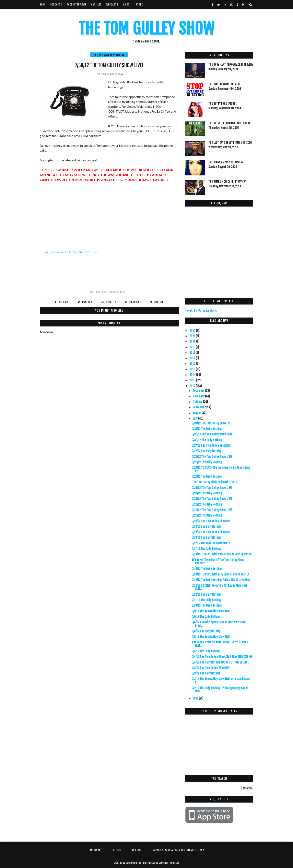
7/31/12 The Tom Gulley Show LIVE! (212, 423)
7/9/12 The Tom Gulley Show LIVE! (211, 611)
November (199, 396)
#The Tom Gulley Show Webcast (108, 292)
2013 (193, 380)
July (195, 418)
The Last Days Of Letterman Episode (230, 143)
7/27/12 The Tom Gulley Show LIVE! (212, 445)
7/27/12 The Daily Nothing (207, 451)
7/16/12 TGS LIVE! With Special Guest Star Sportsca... (223, 554)
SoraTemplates (133, 863)
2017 (193, 358)
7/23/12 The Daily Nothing (207, 504)
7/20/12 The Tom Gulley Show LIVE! (212, 510)
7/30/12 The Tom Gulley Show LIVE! (212, 434)
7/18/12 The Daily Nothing (207, 538)
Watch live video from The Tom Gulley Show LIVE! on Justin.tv (72, 252)
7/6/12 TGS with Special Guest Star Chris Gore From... (219, 624)
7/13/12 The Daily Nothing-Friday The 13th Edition (221, 580)
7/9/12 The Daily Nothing (206, 617)
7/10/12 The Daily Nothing (207, 605)
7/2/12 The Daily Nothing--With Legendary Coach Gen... (220, 690)
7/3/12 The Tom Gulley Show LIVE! (211, 668)
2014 (193, 375)
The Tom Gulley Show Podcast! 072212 (215, 482)
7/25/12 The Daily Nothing (207, 477)
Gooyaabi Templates (169, 863)
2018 (193, 353)
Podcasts (56, 5)
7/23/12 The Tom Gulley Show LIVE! (212, 499)
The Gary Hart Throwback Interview (231, 65)
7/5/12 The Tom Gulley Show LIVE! (211, 637)
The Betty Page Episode (222, 104)
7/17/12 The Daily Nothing (207, 549)
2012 (193, 386)
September (200, 407)
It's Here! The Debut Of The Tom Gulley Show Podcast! (218, 562)
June (196, 698)
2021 (193, 336)
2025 (193, 330)
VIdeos (127, 5)
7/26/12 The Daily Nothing (207, 462)
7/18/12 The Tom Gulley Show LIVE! (212, 532)
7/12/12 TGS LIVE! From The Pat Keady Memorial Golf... (219, 587)
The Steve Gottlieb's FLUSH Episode (230, 123)
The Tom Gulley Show (146, 29)
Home (43, 5)
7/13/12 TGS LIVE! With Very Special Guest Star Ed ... (222, 574)
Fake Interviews (77, 5)
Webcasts (112, 5)
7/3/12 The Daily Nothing (206, 673)
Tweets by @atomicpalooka (201, 311)
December (199, 391)
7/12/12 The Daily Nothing (207, 594)
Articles (96, 5)
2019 (193, 347)
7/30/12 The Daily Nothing (207, 440)
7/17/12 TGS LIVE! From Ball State (211, 543)
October (198, 402)
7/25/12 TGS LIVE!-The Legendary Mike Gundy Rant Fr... (221, 469)
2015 (193, 369)
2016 (193, 364)
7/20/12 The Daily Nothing (207, 515)
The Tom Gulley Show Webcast (109, 55)
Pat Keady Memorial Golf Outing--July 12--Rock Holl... (220, 644)
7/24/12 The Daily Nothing (207, 493)
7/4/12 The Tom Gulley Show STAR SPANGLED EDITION (222, 657)
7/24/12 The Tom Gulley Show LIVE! (212, 488)
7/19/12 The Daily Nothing (207, 527)
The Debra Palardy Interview (226, 162)
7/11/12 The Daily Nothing (207, 600)
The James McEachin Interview (227, 182)
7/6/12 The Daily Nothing (206, 631)
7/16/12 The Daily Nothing (207, 569)
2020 (193, 341)
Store (139, 5)
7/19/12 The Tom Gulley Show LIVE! (212, 521)
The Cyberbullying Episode (224, 84)
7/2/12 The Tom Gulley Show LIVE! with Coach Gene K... (221, 681)
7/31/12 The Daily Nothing (207, 429)
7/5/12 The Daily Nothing (206, 651)
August (197, 413)
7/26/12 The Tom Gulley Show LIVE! (212, 457)
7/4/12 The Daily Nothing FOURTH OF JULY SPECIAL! (221, 662)
